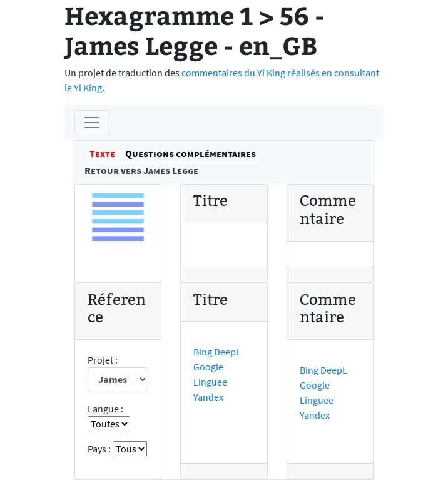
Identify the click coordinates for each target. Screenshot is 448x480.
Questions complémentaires (191, 153)
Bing (203, 352)
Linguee (210, 382)
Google (208, 367)
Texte (102, 153)
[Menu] (92, 123)
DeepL (227, 352)
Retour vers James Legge (141, 170)
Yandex (208, 397)
